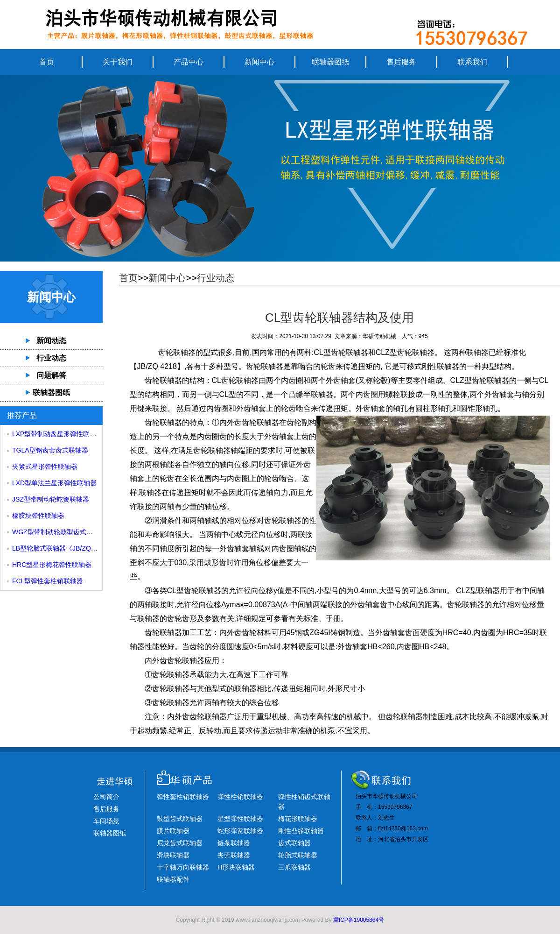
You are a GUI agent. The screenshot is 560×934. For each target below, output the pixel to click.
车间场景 (106, 821)
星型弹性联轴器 (240, 819)
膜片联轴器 (173, 831)
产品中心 (189, 62)
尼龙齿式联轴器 (180, 843)
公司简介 (106, 797)
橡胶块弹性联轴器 (38, 516)
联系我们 (472, 62)
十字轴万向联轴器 (183, 867)
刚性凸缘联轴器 (301, 831)
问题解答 (51, 375)
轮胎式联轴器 (298, 855)
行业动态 (51, 358)
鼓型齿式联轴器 (180, 819)
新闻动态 (51, 341)
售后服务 (401, 62)
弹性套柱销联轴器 (183, 797)
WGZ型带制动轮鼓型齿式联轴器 (59, 532)
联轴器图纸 (330, 62)
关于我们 (118, 62)
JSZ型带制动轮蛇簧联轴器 (51, 499)
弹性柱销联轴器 (240, 797)
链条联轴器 (234, 843)
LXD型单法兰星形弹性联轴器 (54, 483)
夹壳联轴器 (234, 855)
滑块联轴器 (173, 855)
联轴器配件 (173, 879)
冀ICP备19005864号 (359, 920)
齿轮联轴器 (163, 380)
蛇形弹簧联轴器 (240, 831)
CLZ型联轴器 (478, 591)
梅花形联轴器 (298, 819)
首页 (47, 62)
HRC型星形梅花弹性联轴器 (52, 565)
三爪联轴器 (294, 867)
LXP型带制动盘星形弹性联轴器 (57, 434)
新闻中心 (259, 62)
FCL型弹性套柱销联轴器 (48, 581)
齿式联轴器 (294, 843)
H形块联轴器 (236, 867)
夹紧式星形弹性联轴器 (45, 467)
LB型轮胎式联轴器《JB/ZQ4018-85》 (67, 548)
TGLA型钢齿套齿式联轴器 (50, 450)
